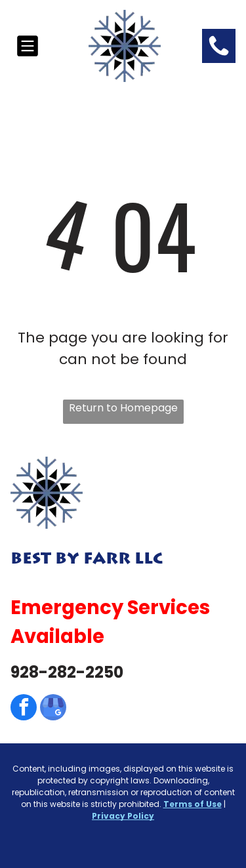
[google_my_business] (53, 709)
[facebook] (24, 709)
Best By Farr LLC (87, 559)
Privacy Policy (123, 816)
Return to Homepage (123, 408)
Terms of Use (193, 804)
